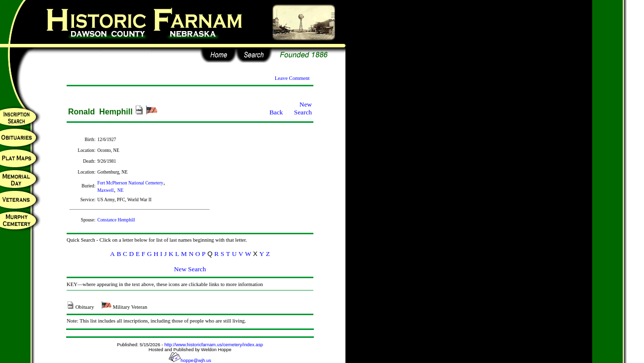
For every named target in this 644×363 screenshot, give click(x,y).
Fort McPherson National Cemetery (130, 183)
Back (276, 112)
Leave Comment (292, 78)
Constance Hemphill (116, 220)
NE (120, 190)
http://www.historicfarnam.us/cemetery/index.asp (214, 345)
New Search (303, 108)
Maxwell (105, 190)
